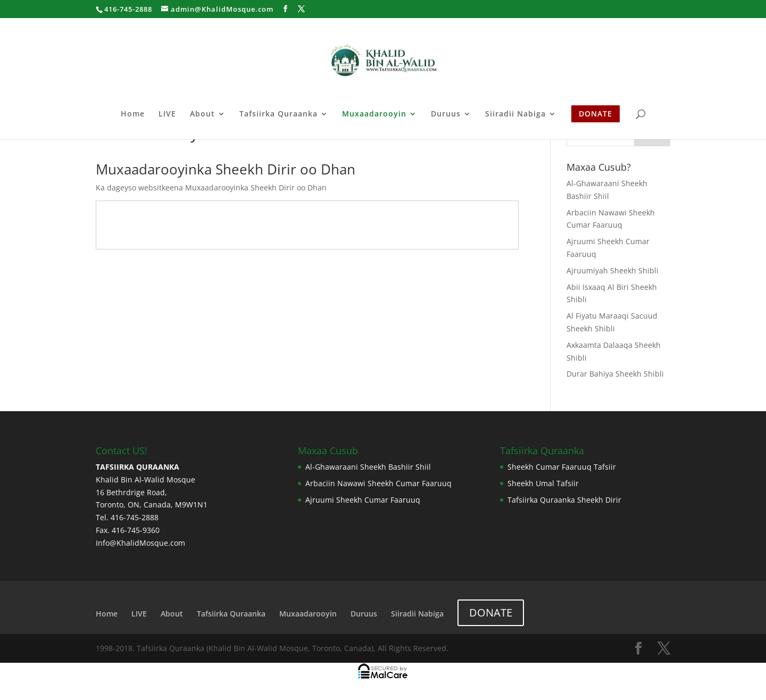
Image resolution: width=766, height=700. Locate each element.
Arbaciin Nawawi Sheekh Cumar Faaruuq (378, 483)
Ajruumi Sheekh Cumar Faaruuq (363, 500)
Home (133, 114)
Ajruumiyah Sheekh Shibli (613, 270)
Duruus (446, 114)
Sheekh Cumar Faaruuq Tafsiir (562, 467)
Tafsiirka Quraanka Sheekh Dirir (564, 500)
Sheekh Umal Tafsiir (543, 483)
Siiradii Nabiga (515, 114)
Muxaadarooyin (374, 114)
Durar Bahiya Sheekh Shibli (615, 374)
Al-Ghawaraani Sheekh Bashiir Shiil (368, 467)
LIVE (167, 114)
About (202, 114)
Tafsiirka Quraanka (278, 114)
